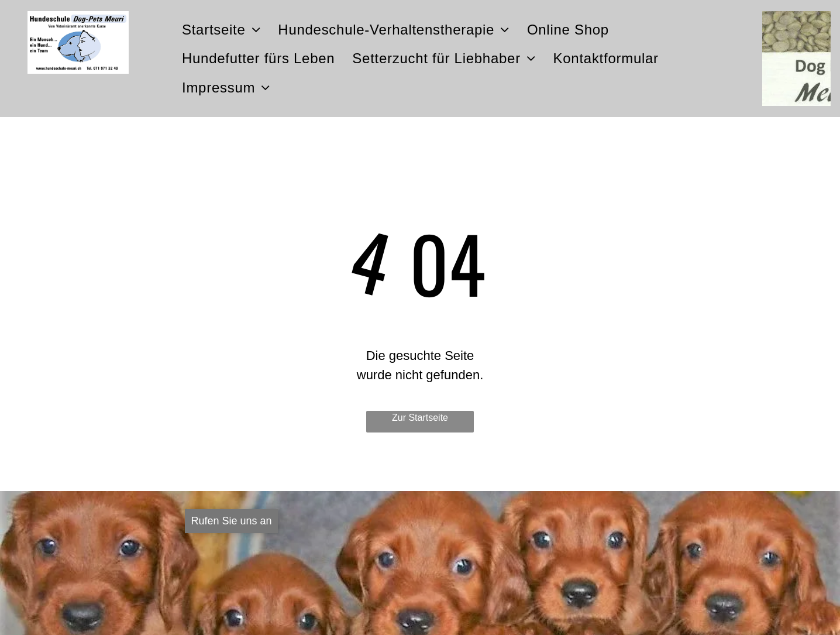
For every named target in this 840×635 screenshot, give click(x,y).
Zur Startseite (420, 418)
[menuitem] (221, 30)
